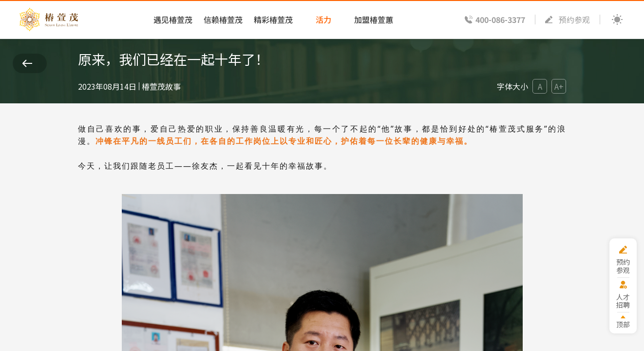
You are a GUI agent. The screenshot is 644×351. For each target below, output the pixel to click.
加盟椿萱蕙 (374, 19)
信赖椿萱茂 (223, 19)
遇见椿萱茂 (173, 19)
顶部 (623, 324)
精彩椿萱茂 (273, 19)
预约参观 (574, 19)
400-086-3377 (500, 19)
